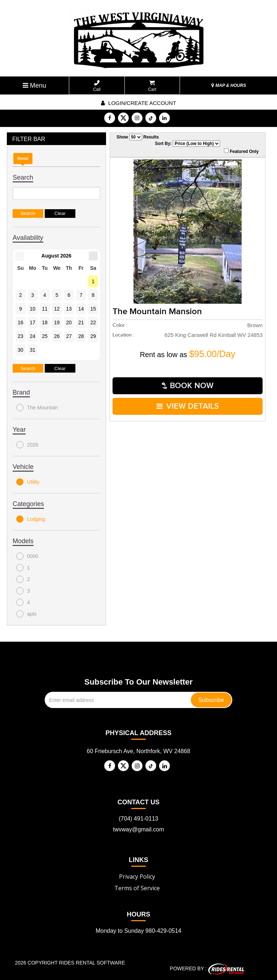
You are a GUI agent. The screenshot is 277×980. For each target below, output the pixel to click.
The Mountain (37, 408)
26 (57, 336)
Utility (28, 482)
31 (33, 350)
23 (21, 336)
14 (81, 309)
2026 (27, 445)
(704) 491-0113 (138, 819)
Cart (152, 86)
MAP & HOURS (229, 85)
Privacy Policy (137, 876)
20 (69, 322)
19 (57, 322)
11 (45, 309)
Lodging (31, 519)
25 (45, 336)
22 (93, 322)
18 (45, 322)
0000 (27, 556)
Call (97, 86)
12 (57, 309)
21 (81, 322)
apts (26, 614)
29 (93, 336)
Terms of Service (137, 888)
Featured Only (241, 151)
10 (33, 309)
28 (81, 336)
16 (21, 322)
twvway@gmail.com (138, 829)
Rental (23, 159)
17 (33, 322)
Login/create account (138, 103)
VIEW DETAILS (188, 406)
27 (69, 336)
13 (69, 309)
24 (33, 336)
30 (21, 350)
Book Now (188, 386)
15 (93, 309)
